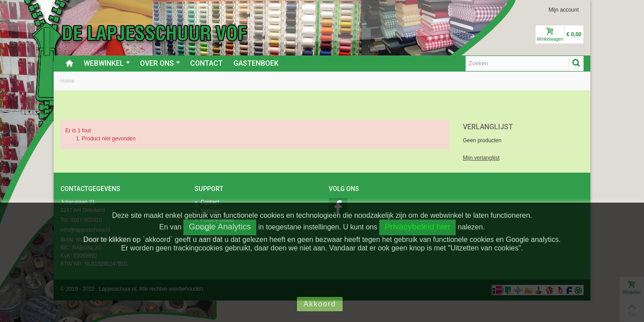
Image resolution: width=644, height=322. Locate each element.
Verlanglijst (488, 127)
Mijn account (564, 10)
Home (68, 81)
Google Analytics (220, 227)
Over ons (160, 63)
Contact (206, 63)
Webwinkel (107, 63)
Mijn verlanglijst (481, 158)
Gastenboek (256, 63)
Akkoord (320, 304)
